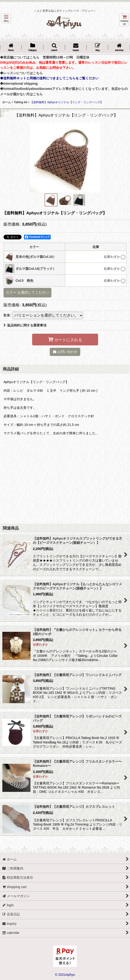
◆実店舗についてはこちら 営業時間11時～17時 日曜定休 (45, 57)
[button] (6, 18)
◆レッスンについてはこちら (21, 73)
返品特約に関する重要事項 (25, 325)
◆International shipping (19, 84)
